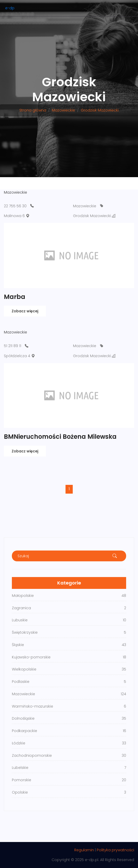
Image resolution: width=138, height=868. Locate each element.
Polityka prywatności (115, 850)
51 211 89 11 (13, 346)
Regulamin (84, 850)
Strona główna (33, 110)
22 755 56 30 (15, 206)
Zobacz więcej (25, 311)
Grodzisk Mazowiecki (100, 110)
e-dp (10, 8)
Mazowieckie (63, 110)
